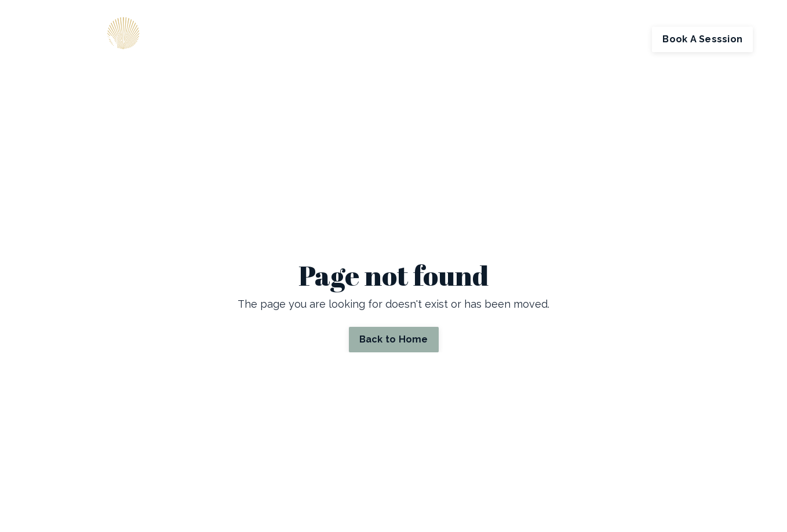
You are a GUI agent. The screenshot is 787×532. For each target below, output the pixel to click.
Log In (625, 39)
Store (513, 39)
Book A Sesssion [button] (702, 39)
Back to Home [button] (394, 339)
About (410, 39)
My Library (565, 39)
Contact (457, 39)
